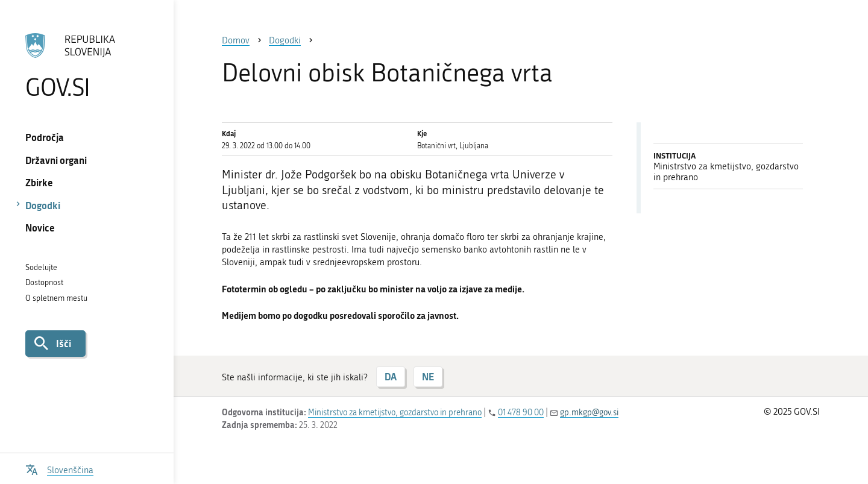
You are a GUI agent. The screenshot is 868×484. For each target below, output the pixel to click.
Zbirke (39, 182)
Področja (45, 137)
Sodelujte (41, 267)
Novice (40, 228)
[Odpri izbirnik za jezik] (59, 469)
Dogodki (43, 205)
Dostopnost (44, 282)
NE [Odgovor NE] (428, 376)
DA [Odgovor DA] (391, 376)
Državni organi (56, 160)
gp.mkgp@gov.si (589, 413)
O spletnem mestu (56, 298)
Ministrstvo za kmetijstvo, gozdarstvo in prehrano (395, 413)
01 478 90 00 (521, 413)
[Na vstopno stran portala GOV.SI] (86, 66)
